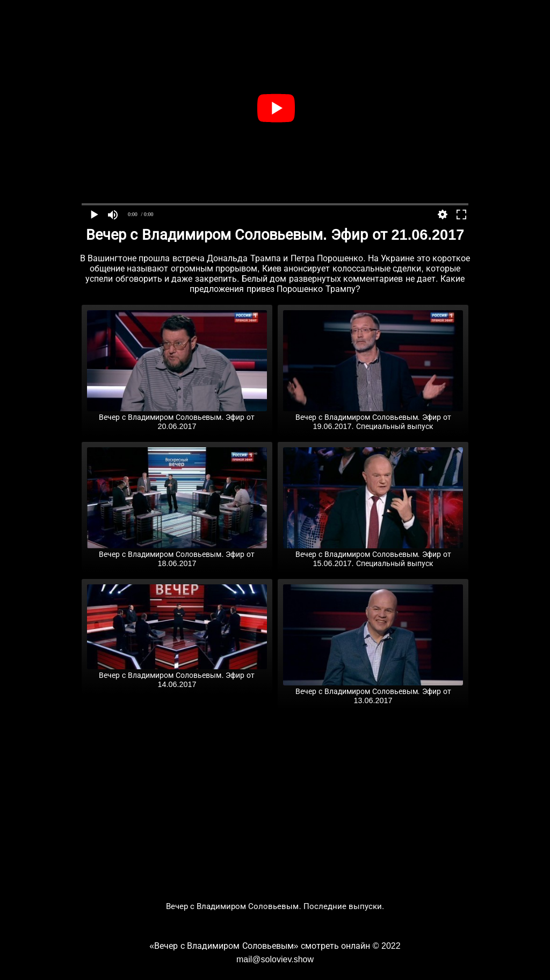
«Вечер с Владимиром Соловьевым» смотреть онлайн (260, 946)
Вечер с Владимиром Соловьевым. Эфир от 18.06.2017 (177, 555)
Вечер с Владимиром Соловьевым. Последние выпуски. (275, 906)
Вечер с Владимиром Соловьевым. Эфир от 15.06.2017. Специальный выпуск (373, 555)
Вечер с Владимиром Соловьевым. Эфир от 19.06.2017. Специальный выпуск (373, 417)
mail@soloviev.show (275, 959)
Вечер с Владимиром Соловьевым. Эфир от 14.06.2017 (177, 675)
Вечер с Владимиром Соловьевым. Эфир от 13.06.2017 (373, 692)
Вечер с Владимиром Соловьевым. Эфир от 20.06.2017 (177, 417)
